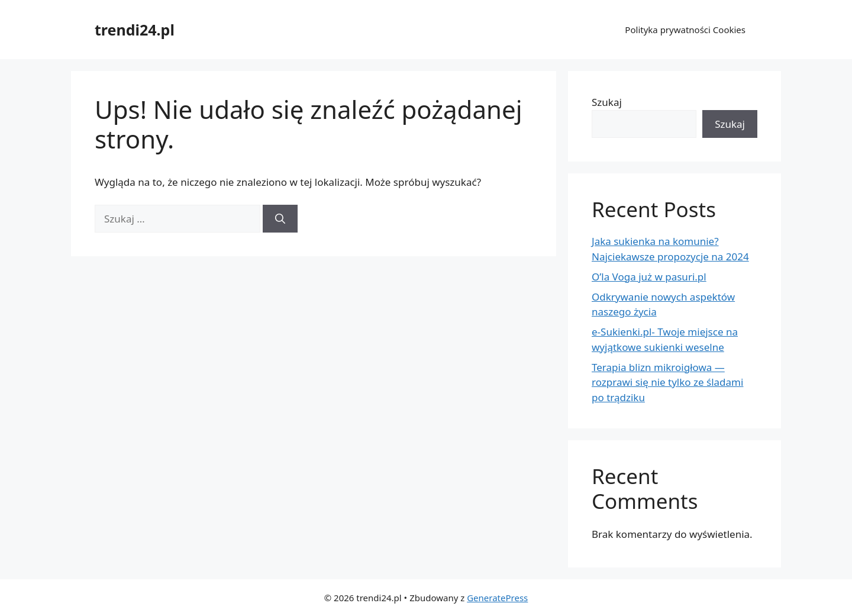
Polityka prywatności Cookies (685, 30)
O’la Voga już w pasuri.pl (649, 277)
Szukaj (607, 102)
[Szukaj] (280, 219)
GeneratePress (497, 598)
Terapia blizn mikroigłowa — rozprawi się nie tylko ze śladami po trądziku (667, 382)
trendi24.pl (135, 30)
